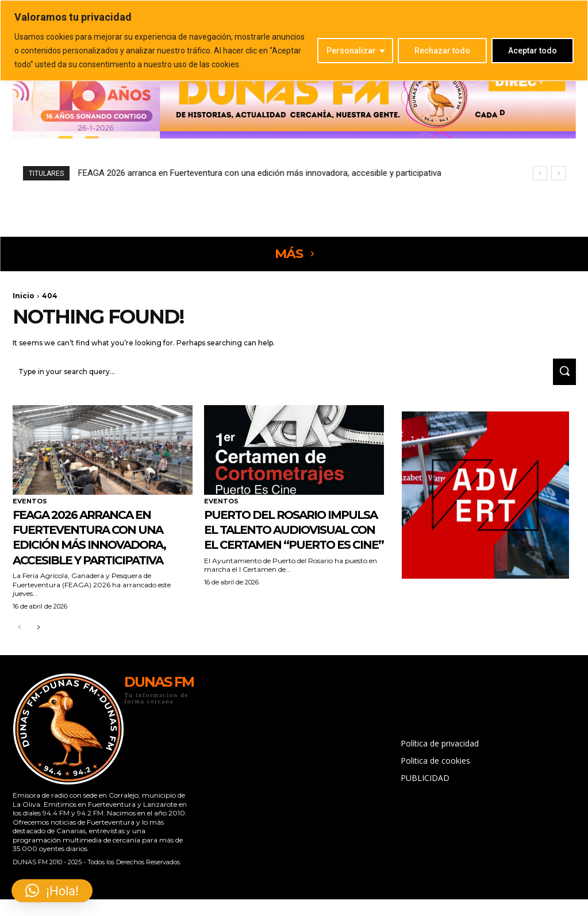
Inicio (24, 296)
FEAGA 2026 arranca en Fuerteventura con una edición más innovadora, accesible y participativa (260, 173)
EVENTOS (30, 503)
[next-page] (38, 644)
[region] (294, 41)
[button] (52, 891)
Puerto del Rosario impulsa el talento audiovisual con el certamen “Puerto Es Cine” (282, 546)
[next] (558, 173)
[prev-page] (20, 644)
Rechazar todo (442, 51)
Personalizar (351, 51)
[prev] (540, 173)
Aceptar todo (533, 51)
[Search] (561, 374)
